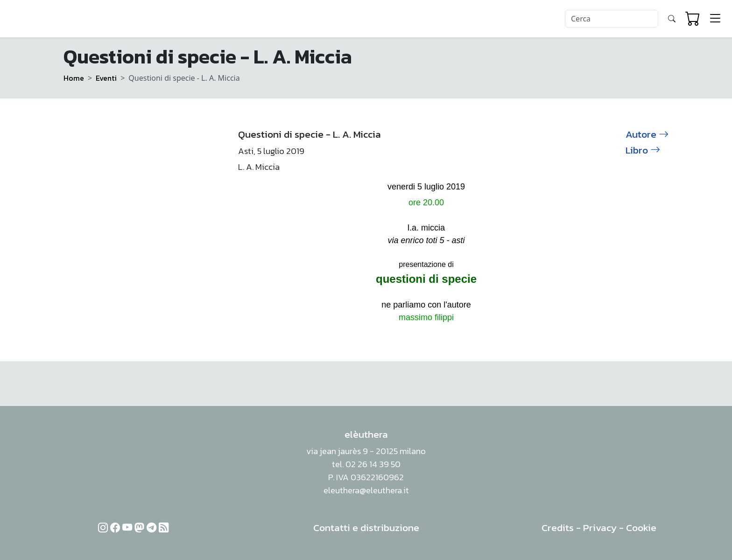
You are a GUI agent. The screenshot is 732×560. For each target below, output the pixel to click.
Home (74, 78)
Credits (558, 528)
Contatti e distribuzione (366, 528)
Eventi (106, 78)
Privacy (600, 528)
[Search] (612, 19)
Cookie (641, 528)
